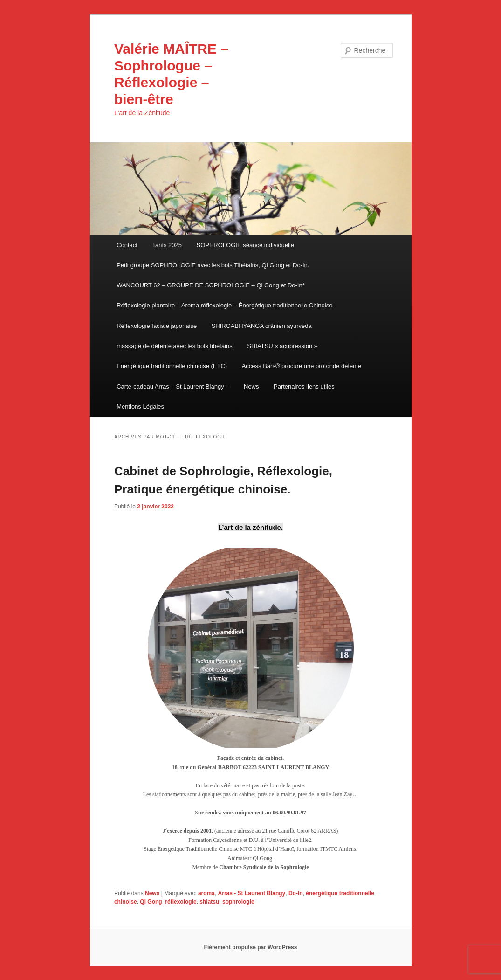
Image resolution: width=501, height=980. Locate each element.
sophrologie (238, 902)
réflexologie (181, 902)
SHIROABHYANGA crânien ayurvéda (262, 326)
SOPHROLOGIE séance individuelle (246, 245)
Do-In (296, 893)
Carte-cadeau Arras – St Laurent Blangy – (173, 386)
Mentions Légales (140, 407)
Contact (127, 245)
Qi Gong (151, 902)
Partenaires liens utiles (304, 386)
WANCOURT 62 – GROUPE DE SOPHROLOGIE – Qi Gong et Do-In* (211, 285)
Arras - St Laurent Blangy (252, 893)
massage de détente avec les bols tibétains (175, 346)
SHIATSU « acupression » (282, 346)
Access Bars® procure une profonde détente (302, 366)
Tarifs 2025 (167, 245)
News (251, 386)
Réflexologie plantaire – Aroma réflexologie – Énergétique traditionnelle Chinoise (224, 305)
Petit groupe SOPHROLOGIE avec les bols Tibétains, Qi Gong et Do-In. (213, 265)
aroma (206, 893)
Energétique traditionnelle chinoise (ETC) (172, 366)
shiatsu (209, 902)
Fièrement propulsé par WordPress (251, 947)
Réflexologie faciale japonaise (157, 326)
